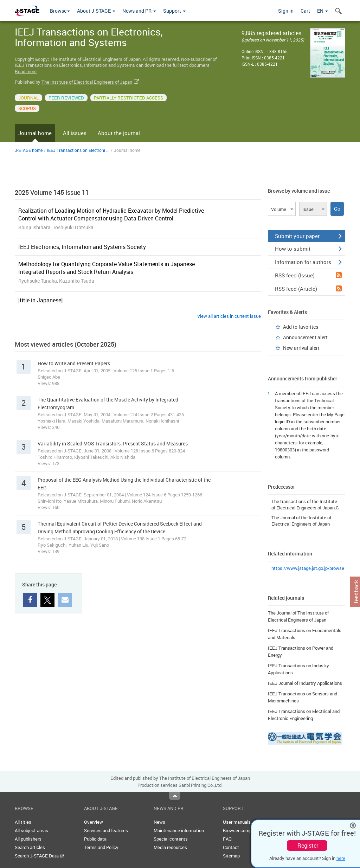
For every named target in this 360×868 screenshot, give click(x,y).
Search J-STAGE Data (40, 856)
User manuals (237, 822)
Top (175, 796)
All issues (75, 133)
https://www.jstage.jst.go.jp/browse (308, 568)
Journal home (35, 133)
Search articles (30, 847)
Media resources (170, 847)
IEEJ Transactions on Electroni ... (78, 150)
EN (323, 11)
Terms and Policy (101, 847)
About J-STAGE (96, 11)
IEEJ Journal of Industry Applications (305, 683)
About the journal (119, 133)
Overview (94, 822)
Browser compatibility (245, 830)
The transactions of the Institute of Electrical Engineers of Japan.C (305, 504)
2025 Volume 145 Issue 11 (52, 192)
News (159, 822)
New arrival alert (301, 348)
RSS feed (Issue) (308, 275)
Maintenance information (179, 830)
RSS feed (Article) (308, 289)
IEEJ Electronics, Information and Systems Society (82, 247)
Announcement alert (305, 337)
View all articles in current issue (229, 316)
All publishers (28, 839)
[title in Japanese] (40, 300)
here (341, 858)
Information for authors (308, 262)
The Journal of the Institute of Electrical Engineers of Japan (301, 521)
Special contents (171, 839)
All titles (23, 822)
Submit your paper (308, 236)
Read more (26, 71)
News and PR (139, 11)
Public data (95, 839)
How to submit (308, 249)
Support (174, 11)
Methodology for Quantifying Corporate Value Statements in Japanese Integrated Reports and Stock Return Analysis (107, 268)
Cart (305, 11)
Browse (60, 11)
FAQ (227, 839)
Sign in (286, 11)
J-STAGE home (29, 150)
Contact (231, 847)
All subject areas (31, 830)
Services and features (106, 830)
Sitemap (231, 856)
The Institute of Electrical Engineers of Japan (87, 82)
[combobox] (282, 209)
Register (308, 846)
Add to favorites (301, 327)
